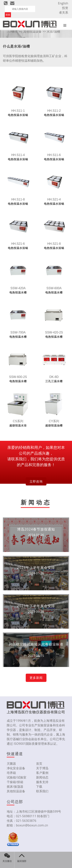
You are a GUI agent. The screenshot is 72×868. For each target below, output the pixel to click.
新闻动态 (42, 777)
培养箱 (11, 773)
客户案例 (42, 773)
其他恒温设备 (32, 31)
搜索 (8, 15)
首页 (15, 31)
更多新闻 (36, 678)
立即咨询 (36, 481)
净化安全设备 (16, 768)
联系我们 (42, 791)
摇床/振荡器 (15, 787)
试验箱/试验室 (17, 777)
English (63, 3)
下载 (39, 787)
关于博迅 (42, 768)
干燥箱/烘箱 (15, 782)
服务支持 (42, 782)
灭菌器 (11, 764)
